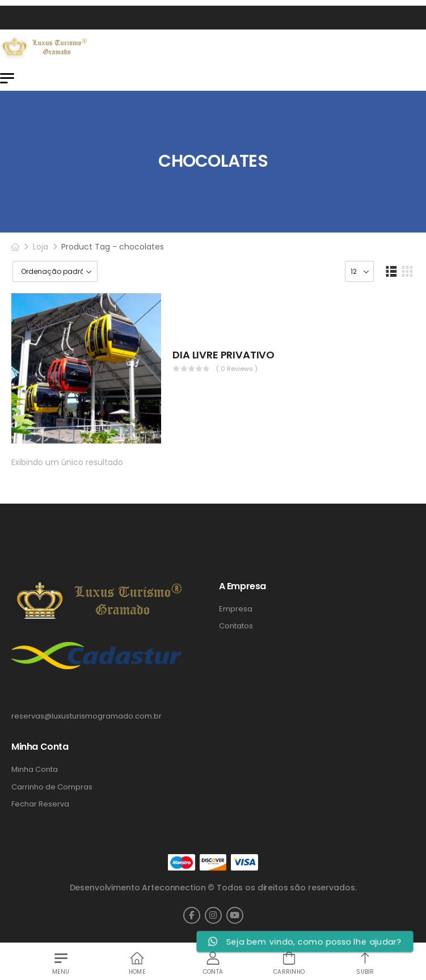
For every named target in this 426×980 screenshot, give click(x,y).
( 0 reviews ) (237, 369)
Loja (41, 247)
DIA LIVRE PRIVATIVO (223, 355)
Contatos (236, 626)
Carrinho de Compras (52, 787)
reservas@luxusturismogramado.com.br (87, 716)
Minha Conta (35, 770)
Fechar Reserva (40, 804)
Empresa (236, 609)
